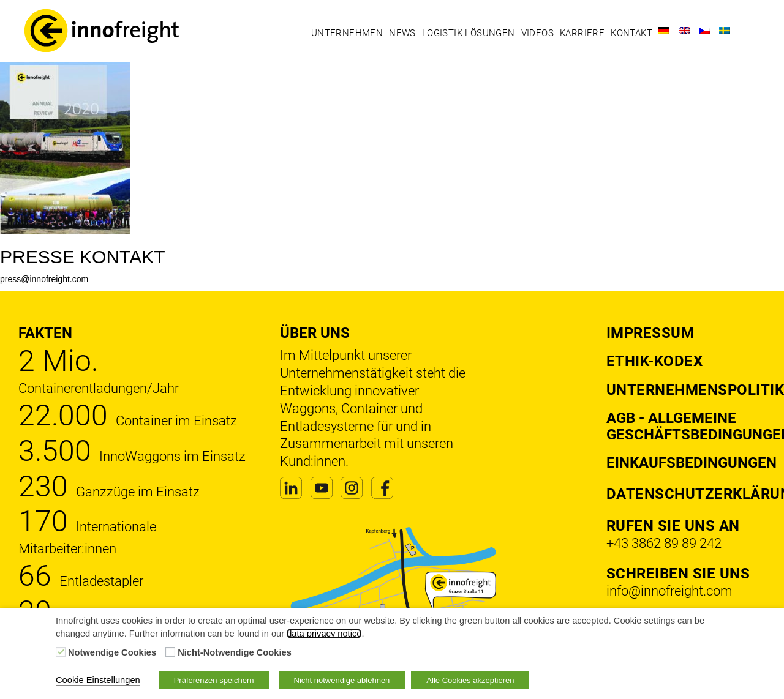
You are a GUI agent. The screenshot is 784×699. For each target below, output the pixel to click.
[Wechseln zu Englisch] (684, 31)
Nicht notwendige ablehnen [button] (342, 680)
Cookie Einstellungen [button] (98, 680)
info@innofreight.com (669, 591)
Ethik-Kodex (655, 361)
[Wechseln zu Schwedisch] (725, 31)
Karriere (582, 33)
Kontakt (631, 33)
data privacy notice (324, 634)
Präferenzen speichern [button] (214, 680)
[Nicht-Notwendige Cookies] (170, 652)
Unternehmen (347, 33)
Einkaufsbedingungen (692, 463)
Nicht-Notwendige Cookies (235, 652)
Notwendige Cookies (112, 652)
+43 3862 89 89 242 (664, 543)
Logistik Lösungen (469, 33)
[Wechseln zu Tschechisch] (704, 31)
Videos (537, 33)
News (402, 33)
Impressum (650, 333)
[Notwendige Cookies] (61, 652)
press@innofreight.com (44, 279)
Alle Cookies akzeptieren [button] (470, 680)
